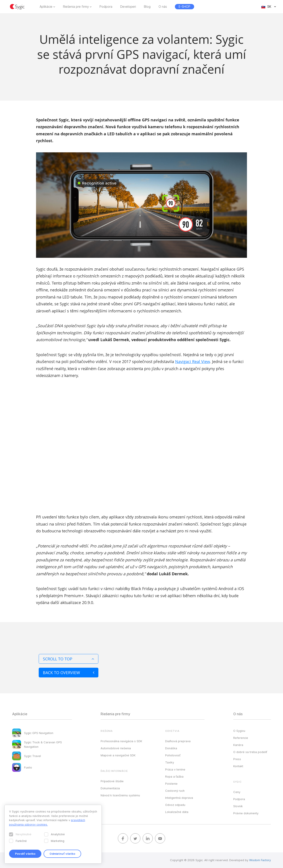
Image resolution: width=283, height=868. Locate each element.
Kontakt (238, 766)
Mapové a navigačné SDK (118, 755)
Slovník (238, 806)
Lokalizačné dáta (177, 812)
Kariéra (238, 745)
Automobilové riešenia (116, 748)
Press (237, 759)
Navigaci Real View (192, 361)
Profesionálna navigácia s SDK (121, 741)
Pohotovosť (173, 755)
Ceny (237, 792)
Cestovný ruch (175, 791)
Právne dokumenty (246, 813)
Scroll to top (69, 659)
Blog (147, 7)
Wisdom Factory (260, 860)
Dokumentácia (110, 788)
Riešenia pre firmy (76, 7)
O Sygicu (239, 731)
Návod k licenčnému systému (120, 795)
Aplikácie (46, 7)
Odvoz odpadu (175, 805)
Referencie (241, 738)
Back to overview (69, 673)
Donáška (171, 748)
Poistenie (171, 784)
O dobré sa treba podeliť (250, 752)
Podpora (106, 7)
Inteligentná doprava (179, 798)
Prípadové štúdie (112, 781)
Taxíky (170, 762)
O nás (163, 7)
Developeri (128, 7)
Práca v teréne (175, 769)
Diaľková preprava (178, 741)
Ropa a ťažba (174, 776)
